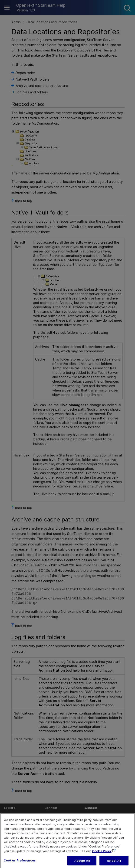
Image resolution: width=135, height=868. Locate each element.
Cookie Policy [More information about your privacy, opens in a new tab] (102, 854)
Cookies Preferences (20, 863)
